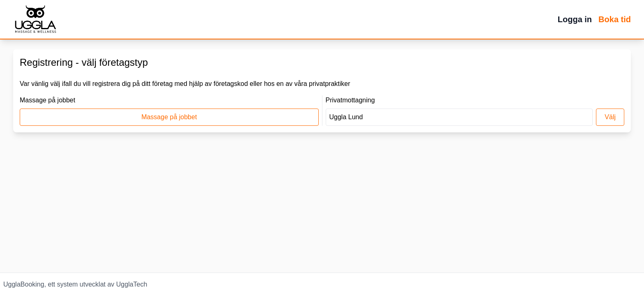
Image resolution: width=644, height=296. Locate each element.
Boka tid (615, 19)
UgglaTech (132, 284)
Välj (610, 117)
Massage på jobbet (169, 117)
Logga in (575, 19)
